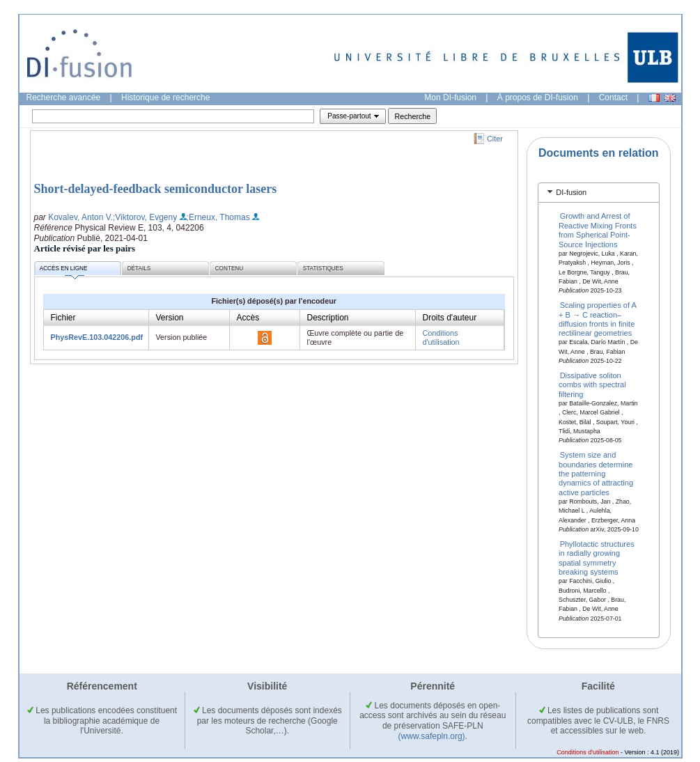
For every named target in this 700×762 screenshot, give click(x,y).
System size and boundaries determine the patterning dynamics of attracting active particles (596, 474)
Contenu (229, 269)
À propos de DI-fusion (538, 98)
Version (170, 318)
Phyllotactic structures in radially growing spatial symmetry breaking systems (597, 558)
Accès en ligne (64, 271)
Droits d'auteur (450, 318)
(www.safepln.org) (432, 736)
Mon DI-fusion (450, 98)
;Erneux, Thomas (218, 217)
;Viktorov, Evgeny (145, 217)
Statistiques (323, 269)
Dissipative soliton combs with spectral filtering (592, 385)
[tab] (599, 193)
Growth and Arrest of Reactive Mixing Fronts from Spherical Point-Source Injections (598, 230)
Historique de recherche (165, 98)
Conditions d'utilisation (441, 337)
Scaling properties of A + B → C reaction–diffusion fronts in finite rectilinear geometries (597, 319)
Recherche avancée (64, 98)
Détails (139, 269)
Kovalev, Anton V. (80, 217)
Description (328, 318)
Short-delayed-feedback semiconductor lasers (156, 189)
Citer (495, 139)
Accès (248, 318)
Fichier (63, 318)
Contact (613, 98)
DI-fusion (571, 192)
